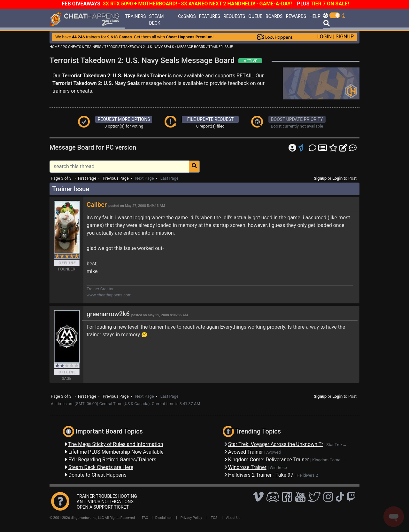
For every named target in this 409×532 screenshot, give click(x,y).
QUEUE (255, 16)
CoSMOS (187, 16)
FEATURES (210, 16)
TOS (214, 518)
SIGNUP (345, 37)
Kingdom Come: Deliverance (338, 460)
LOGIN (325, 37)
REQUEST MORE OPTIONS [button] (124, 119)
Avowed (273, 452)
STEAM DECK (157, 20)
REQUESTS (234, 16)
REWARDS (296, 16)
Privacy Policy (191, 518)
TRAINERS (136, 16)
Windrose (278, 468)
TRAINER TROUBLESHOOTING (107, 496)
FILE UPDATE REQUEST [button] (210, 119)
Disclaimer (164, 518)
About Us (233, 518)
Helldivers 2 (307, 475)
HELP (315, 16)
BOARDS (274, 16)
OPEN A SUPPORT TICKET (103, 507)
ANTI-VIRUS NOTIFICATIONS (105, 502)
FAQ (145, 518)
